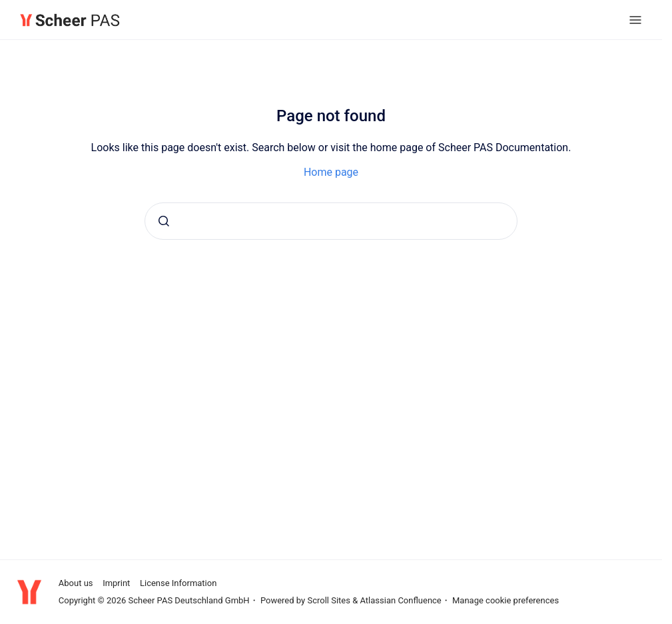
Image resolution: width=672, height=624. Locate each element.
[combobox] (331, 221)
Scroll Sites (329, 600)
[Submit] (164, 221)
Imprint (116, 583)
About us (76, 583)
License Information (178, 583)
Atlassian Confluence (400, 600)
